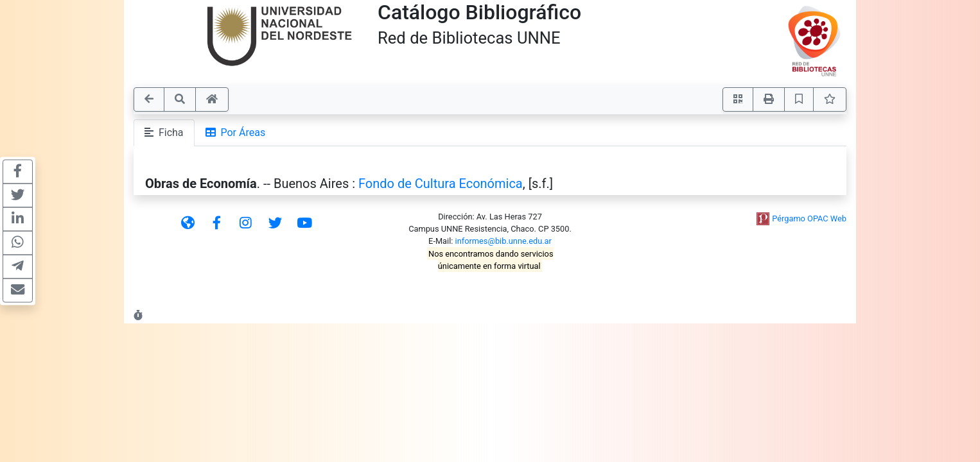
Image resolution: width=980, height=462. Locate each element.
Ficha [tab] (164, 133)
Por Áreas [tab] (236, 133)
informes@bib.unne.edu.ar (503, 241)
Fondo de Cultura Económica (441, 184)
